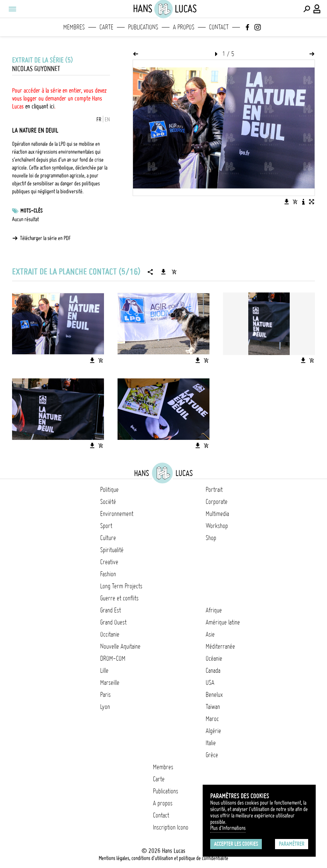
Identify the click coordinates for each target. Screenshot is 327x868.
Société (108, 502)
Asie (210, 634)
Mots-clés (31, 211)
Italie (211, 743)
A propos (184, 27)
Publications (143, 27)
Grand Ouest (113, 622)
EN (107, 119)
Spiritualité (112, 550)
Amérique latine (223, 622)
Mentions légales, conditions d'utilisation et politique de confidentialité (163, 858)
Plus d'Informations (228, 828)
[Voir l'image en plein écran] (312, 202)
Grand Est (111, 610)
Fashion (108, 574)
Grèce (212, 755)
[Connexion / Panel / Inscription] (317, 9)
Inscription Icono (171, 827)
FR (99, 119)
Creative (109, 562)
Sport (106, 526)
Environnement (117, 514)
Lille (104, 671)
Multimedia (217, 514)
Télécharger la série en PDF (45, 238)
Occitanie (110, 634)
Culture (108, 538)
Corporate (217, 502)
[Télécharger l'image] (287, 202)
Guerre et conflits (119, 598)
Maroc (212, 719)
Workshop (217, 526)
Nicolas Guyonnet (36, 69)
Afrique (214, 610)
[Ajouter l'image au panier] (295, 202)
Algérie (213, 731)
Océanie (214, 658)
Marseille (110, 683)
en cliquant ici (40, 106)
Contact (219, 27)
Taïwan (213, 707)
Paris (105, 695)
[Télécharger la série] (163, 272)
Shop (211, 538)
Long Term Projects (121, 586)
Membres (74, 27)
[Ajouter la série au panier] (174, 272)
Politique (109, 490)
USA (210, 683)
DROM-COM (113, 658)
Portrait (214, 490)
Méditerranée (220, 646)
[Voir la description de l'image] (303, 202)
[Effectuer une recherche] (307, 9)
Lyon (105, 707)
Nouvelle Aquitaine (120, 646)
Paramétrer (292, 844)
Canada (213, 671)
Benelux (214, 695)
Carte (106, 27)
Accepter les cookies (236, 844)
